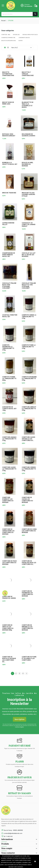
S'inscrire (27, 5)
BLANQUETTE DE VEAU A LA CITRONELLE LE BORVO (28, 105)
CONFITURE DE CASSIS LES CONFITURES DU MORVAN (27, 500)
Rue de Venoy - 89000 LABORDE (13, 830)
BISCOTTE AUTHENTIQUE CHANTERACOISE (8, 74)
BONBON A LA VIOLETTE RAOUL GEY (10, 163)
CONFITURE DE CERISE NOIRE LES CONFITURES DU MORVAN (8, 532)
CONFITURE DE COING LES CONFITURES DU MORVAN (29, 531)
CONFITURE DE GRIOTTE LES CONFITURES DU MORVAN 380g (8, 628)
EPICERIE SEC (16, 35)
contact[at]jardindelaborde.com (13, 833)
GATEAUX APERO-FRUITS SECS (30, 35)
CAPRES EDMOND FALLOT (8, 224)
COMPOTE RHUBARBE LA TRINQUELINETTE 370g (29, 379)
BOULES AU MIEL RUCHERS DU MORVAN (28, 164)
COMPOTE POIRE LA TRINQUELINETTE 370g (29, 347)
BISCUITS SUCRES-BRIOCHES (9, 41)
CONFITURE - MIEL (6, 35)
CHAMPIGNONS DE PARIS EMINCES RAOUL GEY (9, 255)
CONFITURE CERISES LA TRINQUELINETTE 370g (29, 469)
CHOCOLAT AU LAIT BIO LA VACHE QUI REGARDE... (29, 255)
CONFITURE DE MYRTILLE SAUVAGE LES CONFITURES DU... (9, 659)
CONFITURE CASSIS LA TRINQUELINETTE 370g (9, 469)
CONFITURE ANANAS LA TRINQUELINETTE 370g (9, 439)
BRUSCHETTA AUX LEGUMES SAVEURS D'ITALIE (28, 194)
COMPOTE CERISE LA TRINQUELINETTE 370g (29, 317)
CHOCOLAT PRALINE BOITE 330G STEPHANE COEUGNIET (9, 286)
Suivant (27, 673)
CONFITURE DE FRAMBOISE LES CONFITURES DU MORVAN (27, 594)
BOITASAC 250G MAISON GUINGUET (9, 135)
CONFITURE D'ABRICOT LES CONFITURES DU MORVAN (8, 500)
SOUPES (20, 41)
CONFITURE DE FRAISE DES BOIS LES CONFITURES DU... (29, 563)
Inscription (20, 719)
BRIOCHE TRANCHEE (9, 193)
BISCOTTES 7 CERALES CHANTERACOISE (28, 74)
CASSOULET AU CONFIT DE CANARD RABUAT (29, 225)
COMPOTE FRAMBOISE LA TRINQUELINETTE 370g (8, 348)
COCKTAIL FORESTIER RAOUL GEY (10, 316)
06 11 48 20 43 (8, 836)
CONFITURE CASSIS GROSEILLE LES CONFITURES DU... (28, 439)
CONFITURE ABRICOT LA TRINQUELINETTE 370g (29, 409)
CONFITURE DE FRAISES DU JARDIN (9, 597)
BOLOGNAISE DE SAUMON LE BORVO (29, 135)
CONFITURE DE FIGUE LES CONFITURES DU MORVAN (9, 563)
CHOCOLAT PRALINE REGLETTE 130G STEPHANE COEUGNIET (29, 286)
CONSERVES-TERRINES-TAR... (9, 38)
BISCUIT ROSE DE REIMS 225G (8, 103)
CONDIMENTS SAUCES (24, 38)
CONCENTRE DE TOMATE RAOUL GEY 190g (9, 409)
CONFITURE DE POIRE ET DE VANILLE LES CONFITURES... (29, 659)
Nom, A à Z (22, 48)
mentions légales (19, 727)
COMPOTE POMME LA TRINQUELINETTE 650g (9, 379)
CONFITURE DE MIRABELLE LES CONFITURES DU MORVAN (27, 628)
